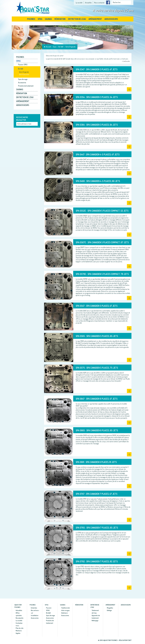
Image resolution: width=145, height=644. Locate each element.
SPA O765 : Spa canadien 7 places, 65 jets (97, 528)
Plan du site (20, 628)
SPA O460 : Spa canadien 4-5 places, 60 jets (98, 181)
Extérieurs (65, 613)
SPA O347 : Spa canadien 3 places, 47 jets (97, 69)
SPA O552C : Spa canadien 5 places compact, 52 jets (102, 211)
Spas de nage (23, 79)
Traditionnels (66, 608)
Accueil (48, 47)
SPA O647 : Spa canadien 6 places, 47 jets (97, 399)
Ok (36, 124)
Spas (40, 19)
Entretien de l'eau (77, 19)
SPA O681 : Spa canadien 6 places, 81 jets (96, 462)
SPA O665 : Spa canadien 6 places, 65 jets (97, 430)
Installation (35, 615)
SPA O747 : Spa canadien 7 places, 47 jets (96, 494)
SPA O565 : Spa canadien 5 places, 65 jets (97, 336)
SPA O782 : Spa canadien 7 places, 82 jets (97, 561)
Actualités (88, 3)
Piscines (31, 19)
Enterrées (34, 608)
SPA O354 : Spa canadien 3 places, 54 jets (97, 97)
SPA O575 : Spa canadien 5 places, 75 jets (97, 368)
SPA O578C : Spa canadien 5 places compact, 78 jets (102, 274)
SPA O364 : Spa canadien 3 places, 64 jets (97, 125)
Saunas (48, 19)
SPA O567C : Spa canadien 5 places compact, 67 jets (102, 242)
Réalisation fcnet (125, 640)
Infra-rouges (65, 610)
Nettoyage (95, 621)
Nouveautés (20, 618)
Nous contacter (99, 3)
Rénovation (60, 19)
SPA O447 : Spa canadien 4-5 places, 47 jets (98, 154)
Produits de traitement (26, 86)
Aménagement (95, 19)
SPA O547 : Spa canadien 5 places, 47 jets (97, 306)
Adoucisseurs (111, 19)
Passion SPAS (23, 65)
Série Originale (70, 47)
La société (79, 3)
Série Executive (24, 74)
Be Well (61, 47)
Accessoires (22, 82)
